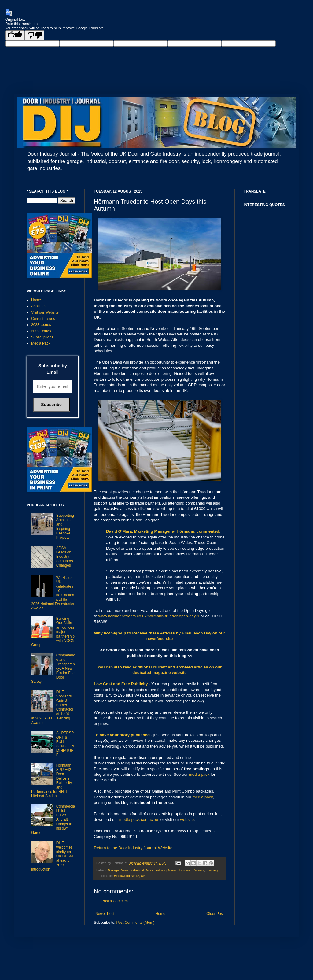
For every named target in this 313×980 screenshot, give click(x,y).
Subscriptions (42, 337)
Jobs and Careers (191, 870)
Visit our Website (45, 312)
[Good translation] (15, 35)
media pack (199, 774)
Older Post (215, 914)
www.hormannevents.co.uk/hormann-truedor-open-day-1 (149, 616)
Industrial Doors (142, 870)
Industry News (166, 870)
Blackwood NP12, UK (130, 876)
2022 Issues (41, 331)
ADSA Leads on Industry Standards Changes (65, 557)
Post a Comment (115, 901)
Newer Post (105, 914)
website (187, 820)
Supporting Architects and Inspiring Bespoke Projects (65, 527)
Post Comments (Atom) (135, 923)
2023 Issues (41, 325)
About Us (39, 306)
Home (160, 914)
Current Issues (43, 319)
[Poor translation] (35, 35)
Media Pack (41, 343)
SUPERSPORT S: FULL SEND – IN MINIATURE (65, 744)
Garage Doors (118, 870)
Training (212, 870)
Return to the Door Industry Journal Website (133, 848)
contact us (150, 820)
